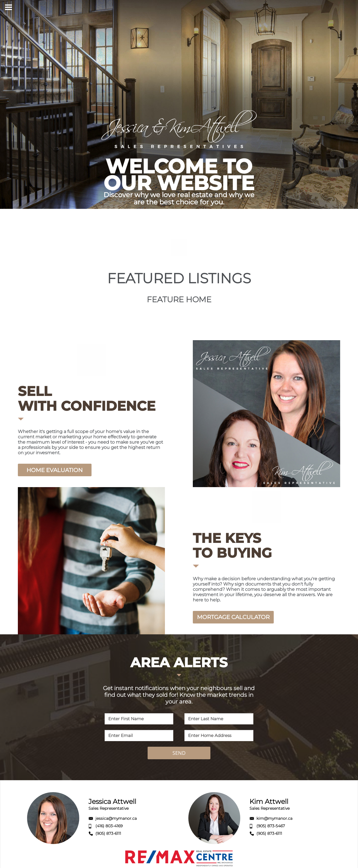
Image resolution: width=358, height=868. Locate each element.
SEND (179, 753)
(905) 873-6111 (108, 833)
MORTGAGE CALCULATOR (233, 617)
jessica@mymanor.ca (116, 818)
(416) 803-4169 (109, 826)
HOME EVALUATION (55, 470)
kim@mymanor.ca (274, 818)
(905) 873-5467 (271, 826)
